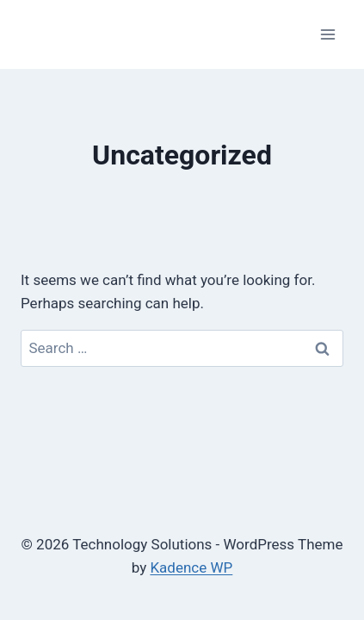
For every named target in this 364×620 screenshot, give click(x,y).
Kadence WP (191, 567)
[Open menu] (327, 34)
